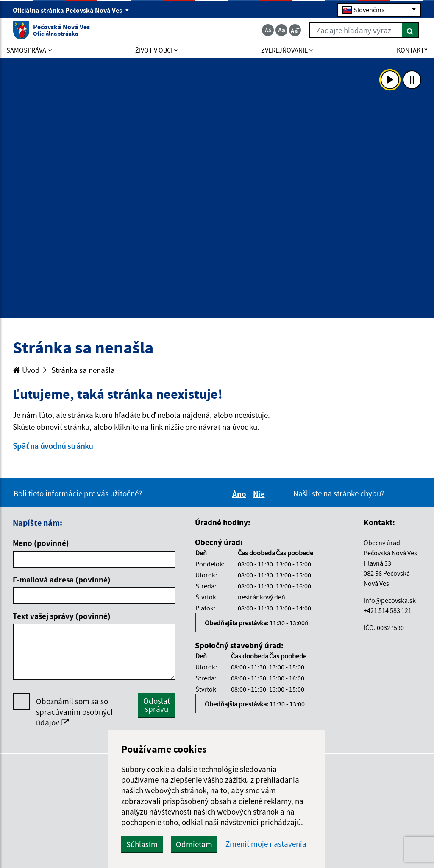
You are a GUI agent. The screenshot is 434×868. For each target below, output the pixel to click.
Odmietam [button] (194, 844)
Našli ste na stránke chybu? (339, 493)
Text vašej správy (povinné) (62, 616)
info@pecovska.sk (390, 600)
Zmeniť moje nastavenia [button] (266, 844)
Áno (241, 494)
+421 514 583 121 (388, 610)
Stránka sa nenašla (83, 370)
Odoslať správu (157, 705)
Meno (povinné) (41, 543)
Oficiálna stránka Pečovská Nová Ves (71, 10)
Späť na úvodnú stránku (53, 446)
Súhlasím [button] (142, 844)
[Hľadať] (410, 30)
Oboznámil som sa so (75, 712)
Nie (260, 494)
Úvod (26, 370)
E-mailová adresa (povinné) (62, 580)
